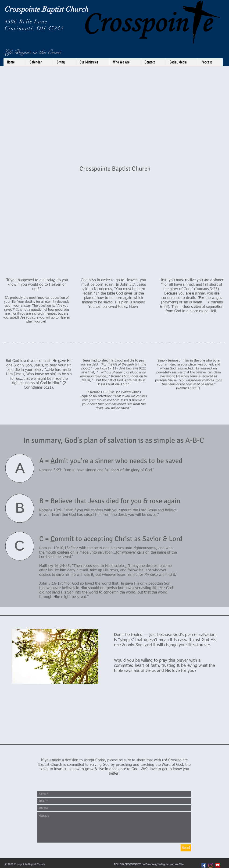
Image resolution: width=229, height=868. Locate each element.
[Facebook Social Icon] (204, 865)
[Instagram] (211, 865)
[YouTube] (218, 865)
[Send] (186, 848)
